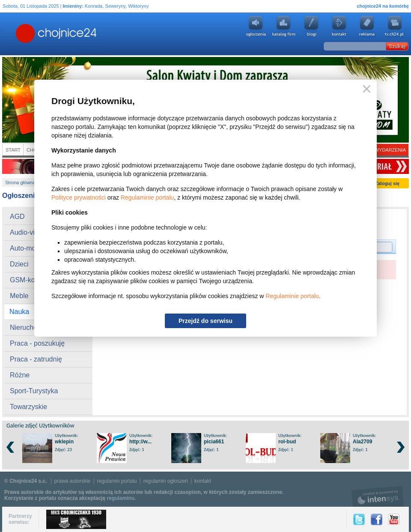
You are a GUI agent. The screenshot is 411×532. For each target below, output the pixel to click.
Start (13, 150)
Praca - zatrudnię (36, 359)
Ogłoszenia (256, 26)
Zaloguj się (387, 183)
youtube (395, 26)
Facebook (377, 519)
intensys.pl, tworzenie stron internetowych (378, 496)
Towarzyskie (28, 407)
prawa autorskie (73, 481)
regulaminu (121, 498)
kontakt (203, 481)
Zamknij (365, 89)
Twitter (359, 519)
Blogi (311, 26)
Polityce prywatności (79, 197)
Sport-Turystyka (34, 391)
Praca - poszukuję (37, 343)
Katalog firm (283, 26)
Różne (20, 375)
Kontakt (339, 26)
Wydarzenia (390, 150)
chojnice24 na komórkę (383, 6)
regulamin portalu (117, 481)
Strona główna (20, 182)
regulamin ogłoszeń (166, 481)
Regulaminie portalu (147, 197)
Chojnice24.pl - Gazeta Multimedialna (22, 34)
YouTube (394, 519)
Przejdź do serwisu (205, 321)
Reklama (367, 26)
